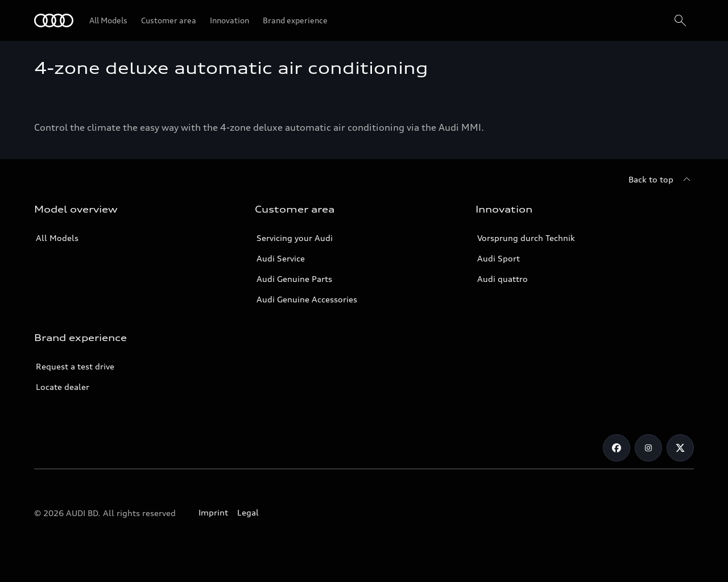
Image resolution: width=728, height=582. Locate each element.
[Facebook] (617, 448)
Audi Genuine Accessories (307, 299)
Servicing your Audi (295, 238)
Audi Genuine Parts (294, 279)
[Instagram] (648, 448)
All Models (57, 238)
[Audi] (54, 20)
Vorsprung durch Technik (526, 238)
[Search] (680, 20)
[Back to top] (661, 180)
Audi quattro (502, 279)
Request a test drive (75, 366)
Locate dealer (63, 387)
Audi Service (281, 258)
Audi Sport (499, 258)
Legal (248, 512)
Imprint (213, 512)
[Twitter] (680, 448)
